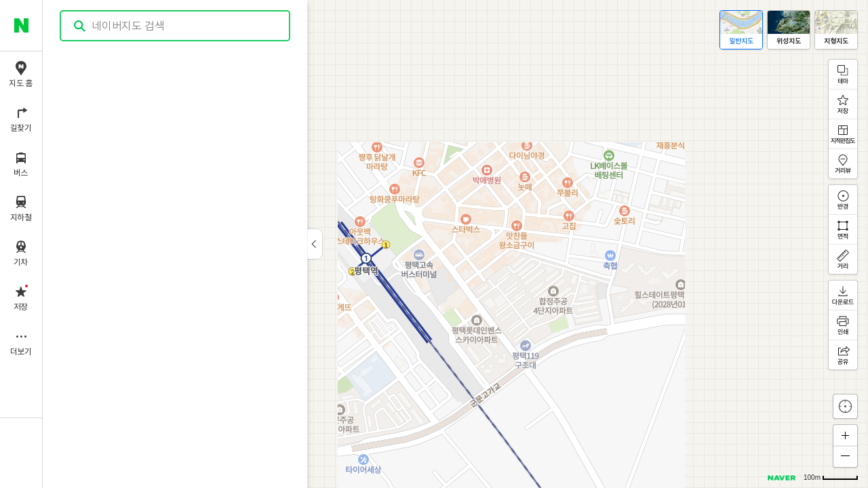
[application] (455, 244)
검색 (80, 26)
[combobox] (176, 26)
